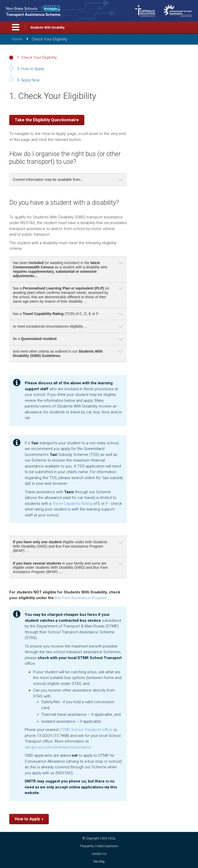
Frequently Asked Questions (99, 846)
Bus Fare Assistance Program (81, 598)
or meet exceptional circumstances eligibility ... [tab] (68, 326)
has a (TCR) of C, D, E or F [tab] (68, 314)
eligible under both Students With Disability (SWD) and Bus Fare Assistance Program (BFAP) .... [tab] (68, 546)
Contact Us (99, 854)
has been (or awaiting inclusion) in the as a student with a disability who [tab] (68, 269)
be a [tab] (68, 339)
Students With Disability (47, 28)
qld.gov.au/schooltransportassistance (58, 747)
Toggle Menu (16, 27)
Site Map (99, 862)
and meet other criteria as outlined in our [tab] (68, 354)
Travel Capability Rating (72, 504)
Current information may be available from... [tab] (68, 180)
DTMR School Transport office (87, 730)
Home (17, 39)
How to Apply (27, 819)
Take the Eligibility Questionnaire (47, 120)
